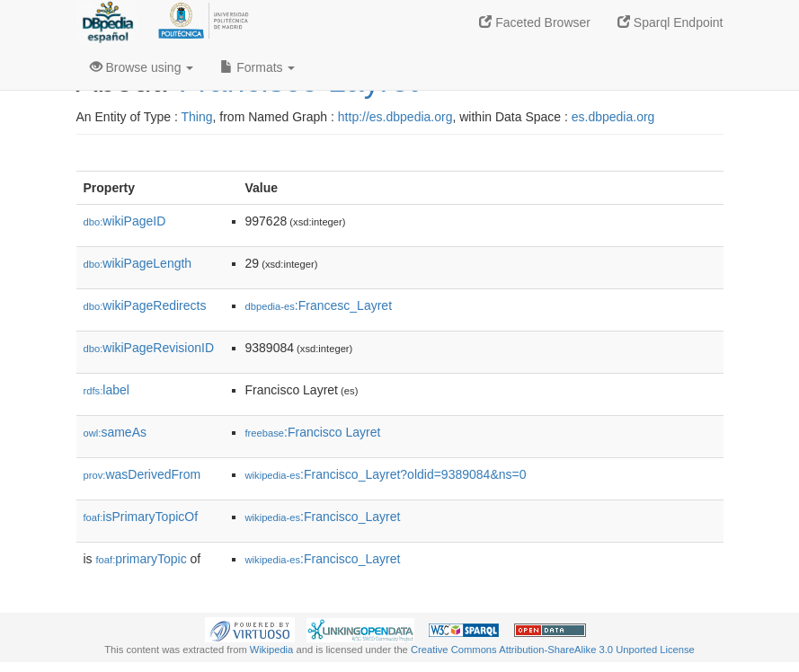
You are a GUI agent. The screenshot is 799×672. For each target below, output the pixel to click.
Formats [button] (257, 67)
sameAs (115, 432)
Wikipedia (272, 650)
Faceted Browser (535, 22)
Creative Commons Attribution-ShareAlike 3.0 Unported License (553, 650)
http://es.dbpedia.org (395, 117)
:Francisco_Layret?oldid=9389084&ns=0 (386, 474)
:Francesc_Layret (319, 305)
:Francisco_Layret (323, 517)
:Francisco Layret (313, 432)
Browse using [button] (142, 67)
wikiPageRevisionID (149, 348)
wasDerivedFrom (142, 474)
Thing (197, 117)
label (107, 390)
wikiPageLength (138, 263)
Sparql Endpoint (670, 22)
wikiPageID (125, 221)
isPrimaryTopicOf (141, 517)
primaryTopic (142, 559)
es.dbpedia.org (613, 117)
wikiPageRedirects (145, 305)
